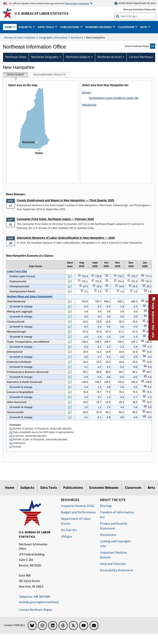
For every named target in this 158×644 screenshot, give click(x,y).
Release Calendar (133, 9)
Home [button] (9, 27)
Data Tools (49, 488)
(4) (11, 439)
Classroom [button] (126, 27)
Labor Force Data (17, 271)
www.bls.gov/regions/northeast (37, 602)
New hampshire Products (50, 75)
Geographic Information (53, 37)
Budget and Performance (78, 512)
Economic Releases (104, 488)
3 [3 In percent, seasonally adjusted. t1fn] (34, 291)
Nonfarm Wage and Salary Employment (30, 297)
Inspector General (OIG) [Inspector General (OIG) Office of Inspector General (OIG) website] (78, 506)
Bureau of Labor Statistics (20, 37)
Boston (87, 92)
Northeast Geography (45, 57)
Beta (151, 488)
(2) (11, 432)
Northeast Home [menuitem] (16, 57)
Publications (73, 488)
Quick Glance (15, 75)
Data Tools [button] (46, 27)
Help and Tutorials (113, 564)
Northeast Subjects (78, 57)
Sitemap (106, 506)
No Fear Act (69, 530)
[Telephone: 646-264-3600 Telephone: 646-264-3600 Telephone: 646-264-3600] (37, 597)
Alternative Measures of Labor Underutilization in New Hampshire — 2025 (66, 238)
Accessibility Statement (117, 570)
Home (10, 488)
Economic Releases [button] (99, 27)
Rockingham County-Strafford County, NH (114, 98)
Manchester (89, 105)
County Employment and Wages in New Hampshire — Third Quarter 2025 (65, 200)
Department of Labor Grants (76, 521)
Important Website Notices (113, 555)
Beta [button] (144, 27)
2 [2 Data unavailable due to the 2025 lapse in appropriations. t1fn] (107, 275)
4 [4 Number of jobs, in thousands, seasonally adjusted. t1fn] (24, 301)
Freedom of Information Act (117, 515)
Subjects (27, 488)
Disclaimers (108, 535)
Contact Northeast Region (36, 610)
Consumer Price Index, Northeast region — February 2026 (55, 219)
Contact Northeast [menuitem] (141, 57)
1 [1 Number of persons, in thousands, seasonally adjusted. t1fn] (34, 276)
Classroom (133, 488)
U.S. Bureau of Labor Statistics (42, 13)
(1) (11, 429)
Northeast (77, 37)
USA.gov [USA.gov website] (67, 536)
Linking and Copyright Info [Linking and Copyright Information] (115, 544)
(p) (11, 443)
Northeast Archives (110, 57)
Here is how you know (77, 3)
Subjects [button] (25, 27)
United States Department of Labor (135, 3)
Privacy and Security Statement (114, 526)
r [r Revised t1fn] (79, 275)
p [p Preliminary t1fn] (143, 275)
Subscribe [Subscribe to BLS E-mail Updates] (150, 9)
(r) (11, 447)
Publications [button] (70, 27)
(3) (11, 436)
